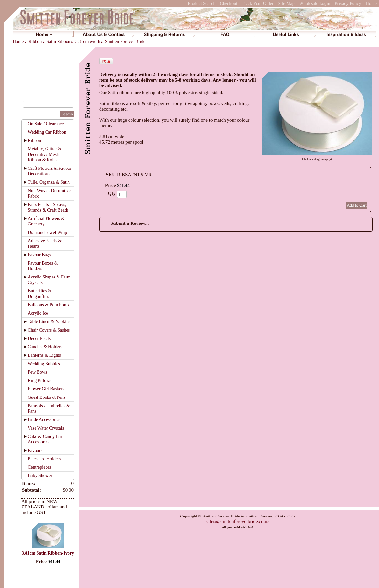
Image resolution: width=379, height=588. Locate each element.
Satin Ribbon (58, 42)
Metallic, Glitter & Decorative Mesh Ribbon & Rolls (45, 154)
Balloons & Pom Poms (48, 305)
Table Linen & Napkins (49, 322)
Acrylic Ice (38, 313)
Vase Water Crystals (46, 428)
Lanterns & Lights (44, 355)
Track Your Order (258, 3)
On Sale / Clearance (46, 124)
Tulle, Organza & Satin (49, 182)
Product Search (201, 3)
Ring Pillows (40, 381)
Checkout (228, 3)
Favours (35, 450)
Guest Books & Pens (47, 397)
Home (371, 3)
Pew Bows (37, 372)
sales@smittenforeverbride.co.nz (237, 521)
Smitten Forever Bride (125, 42)
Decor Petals (39, 338)
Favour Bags (39, 255)
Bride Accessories (44, 420)
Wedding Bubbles (44, 364)
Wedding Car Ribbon (47, 132)
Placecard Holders (44, 459)
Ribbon (35, 42)
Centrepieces (39, 467)
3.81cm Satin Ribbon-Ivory (48, 553)
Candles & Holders (45, 347)
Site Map (286, 3)
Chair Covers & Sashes (49, 330)
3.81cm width (88, 42)
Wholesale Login (315, 3)
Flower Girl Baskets (46, 389)
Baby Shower (40, 476)
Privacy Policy (348, 3)
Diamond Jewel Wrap (47, 232)
